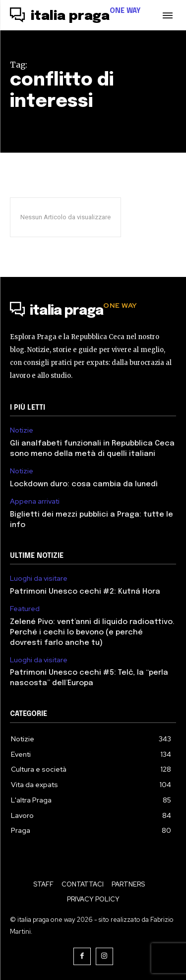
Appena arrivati (35, 501)
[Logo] (75, 16)
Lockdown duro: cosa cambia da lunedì (84, 484)
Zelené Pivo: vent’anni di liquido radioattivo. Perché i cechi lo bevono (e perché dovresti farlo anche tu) (92, 632)
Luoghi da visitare (39, 579)
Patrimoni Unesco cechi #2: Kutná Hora (85, 592)
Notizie (22, 430)
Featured (25, 609)
